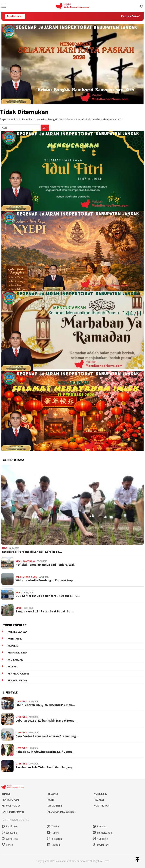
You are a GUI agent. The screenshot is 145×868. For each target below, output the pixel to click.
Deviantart (100, 845)
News (4, 548)
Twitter (53, 826)
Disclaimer (55, 806)
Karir (51, 800)
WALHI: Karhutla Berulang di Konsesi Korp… (46, 580)
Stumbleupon (102, 833)
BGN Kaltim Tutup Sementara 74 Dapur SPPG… (48, 596)
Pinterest (100, 826)
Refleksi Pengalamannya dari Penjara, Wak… (46, 565)
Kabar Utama (23, 577)
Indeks (6, 794)
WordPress (9, 839)
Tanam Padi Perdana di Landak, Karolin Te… (32, 552)
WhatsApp (9, 833)
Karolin (13, 646)
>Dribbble (100, 839)
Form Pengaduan (13, 812)
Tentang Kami (11, 800)
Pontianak (29, 561)
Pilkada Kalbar (17, 653)
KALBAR (12, 667)
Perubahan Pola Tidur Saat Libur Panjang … (46, 767)
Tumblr (53, 833)
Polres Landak (17, 632)
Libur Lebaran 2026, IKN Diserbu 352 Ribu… (45, 705)
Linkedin (54, 845)
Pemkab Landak (17, 680)
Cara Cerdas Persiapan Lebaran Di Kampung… (47, 736)
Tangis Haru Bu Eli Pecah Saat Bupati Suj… (45, 611)
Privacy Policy (11, 806)
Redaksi (53, 794)
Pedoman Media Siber (61, 812)
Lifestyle (21, 701)
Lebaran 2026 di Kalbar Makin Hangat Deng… (46, 721)
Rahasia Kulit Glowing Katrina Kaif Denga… (45, 752)
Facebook (9, 826)
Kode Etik (100, 794)
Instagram (55, 839)
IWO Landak (15, 660)
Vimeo (7, 845)
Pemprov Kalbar (18, 674)
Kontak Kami (102, 806)
